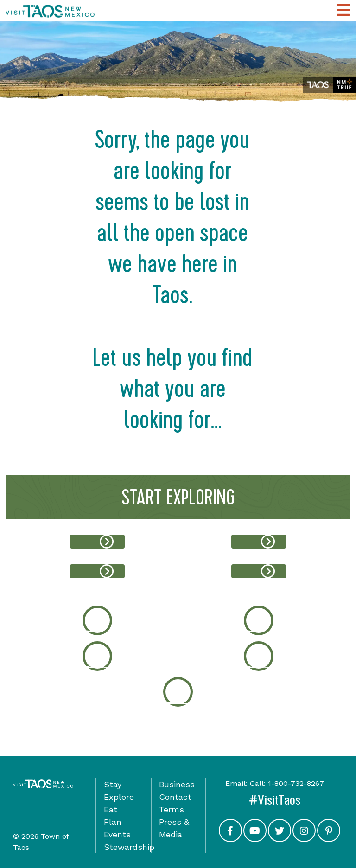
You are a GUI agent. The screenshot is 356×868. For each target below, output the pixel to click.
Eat (111, 809)
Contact (175, 797)
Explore (119, 797)
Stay (113, 784)
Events (117, 834)
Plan (113, 822)
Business (177, 784)
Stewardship (129, 847)
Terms (172, 809)
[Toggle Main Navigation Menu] (343, 10)
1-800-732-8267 (296, 783)
